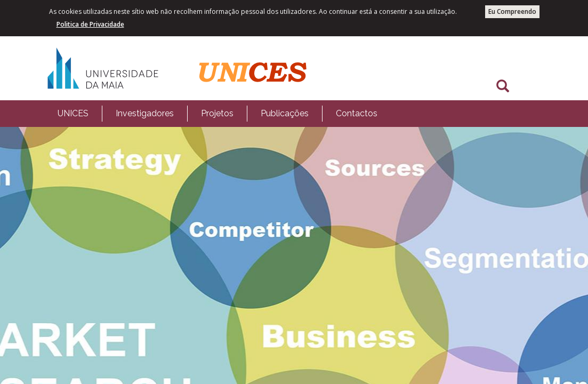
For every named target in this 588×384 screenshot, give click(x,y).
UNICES (73, 113)
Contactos (357, 113)
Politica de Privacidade (90, 24)
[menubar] (218, 114)
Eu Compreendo (512, 11)
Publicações (285, 113)
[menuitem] (73, 114)
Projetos (217, 113)
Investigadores (145, 113)
